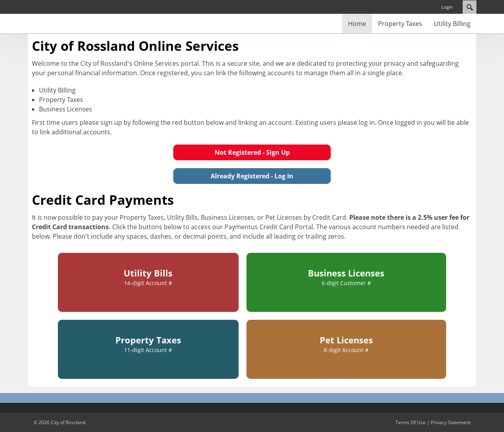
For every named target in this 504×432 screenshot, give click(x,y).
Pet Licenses (346, 344)
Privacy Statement (451, 422)
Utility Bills (148, 277)
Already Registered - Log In (252, 176)
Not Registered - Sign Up (252, 152)
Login (447, 7)
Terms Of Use (410, 422)
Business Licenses (346, 277)
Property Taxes (148, 344)
